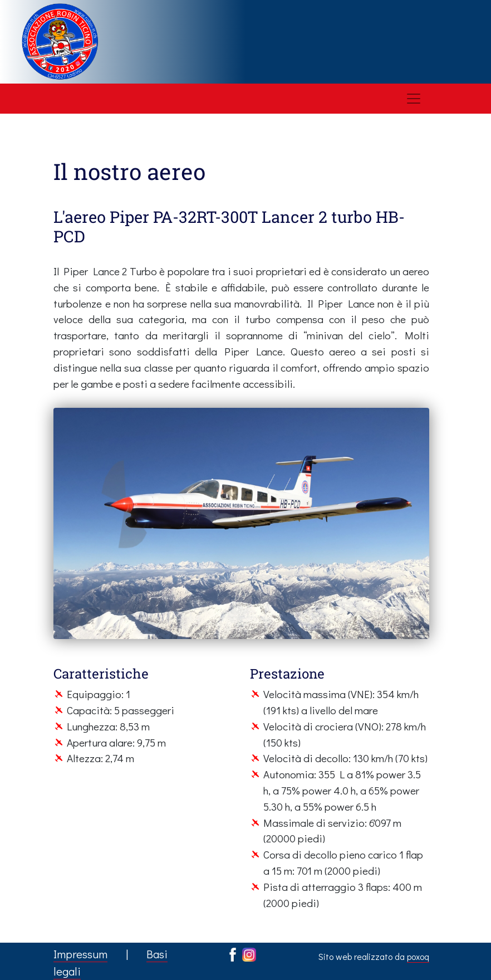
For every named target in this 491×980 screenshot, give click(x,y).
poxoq (418, 956)
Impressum (80, 954)
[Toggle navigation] (414, 99)
